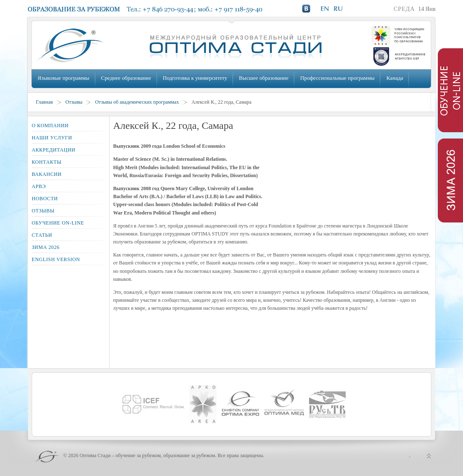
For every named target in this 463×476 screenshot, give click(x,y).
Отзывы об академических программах (137, 102)
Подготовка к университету (195, 78)
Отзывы (74, 102)
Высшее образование (264, 78)
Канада (395, 78)
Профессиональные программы (337, 78)
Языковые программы (64, 78)
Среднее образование (126, 78)
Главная (44, 102)
